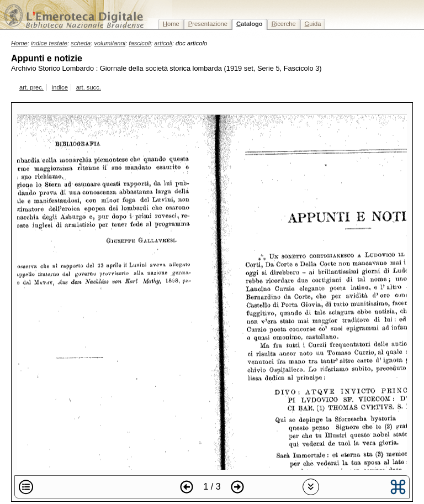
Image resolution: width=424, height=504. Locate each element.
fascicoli (140, 43)
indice (60, 87)
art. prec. (31, 87)
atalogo (250, 24)
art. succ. (89, 87)
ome (171, 24)
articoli (163, 43)
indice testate (49, 43)
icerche (284, 24)
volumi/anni (110, 43)
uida (313, 24)
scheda (81, 43)
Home (19, 43)
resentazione (208, 24)
